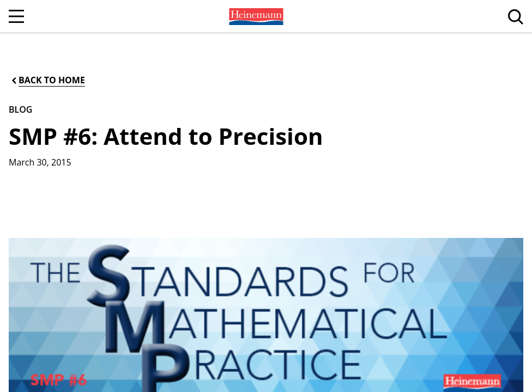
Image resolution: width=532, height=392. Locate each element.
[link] (255, 16)
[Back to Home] (47, 80)
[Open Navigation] (16, 16)
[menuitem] (255, 16)
